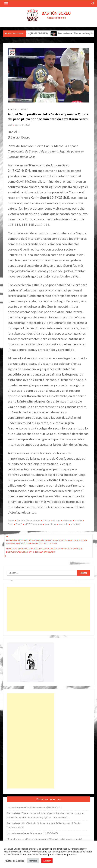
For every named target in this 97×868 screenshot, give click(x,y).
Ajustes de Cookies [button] (15, 861)
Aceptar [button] (47, 861)
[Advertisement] (48, 609)
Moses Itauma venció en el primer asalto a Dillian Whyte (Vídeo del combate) (44, 839)
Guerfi (19, 524)
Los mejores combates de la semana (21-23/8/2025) (32, 833)
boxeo (11, 520)
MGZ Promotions (33, 524)
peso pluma (50, 524)
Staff (10, 125)
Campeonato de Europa (28, 520)
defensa (56, 520)
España (78, 520)
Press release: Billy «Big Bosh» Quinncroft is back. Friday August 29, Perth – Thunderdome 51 (44, 825)
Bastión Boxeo (56, 13)
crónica (46, 520)
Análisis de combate (18, 109)
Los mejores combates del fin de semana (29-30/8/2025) (35, 807)
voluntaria (76, 524)
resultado (63, 524)
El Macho (68, 520)
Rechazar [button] (33, 861)
